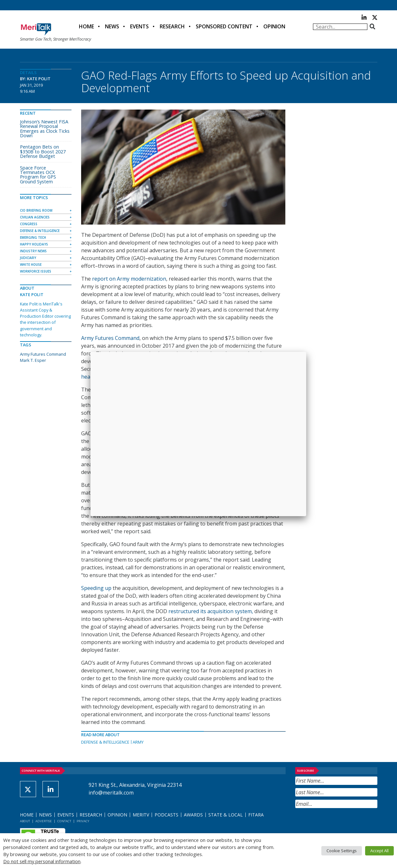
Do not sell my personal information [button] (42, 861)
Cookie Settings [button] (342, 851)
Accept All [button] (379, 851)
